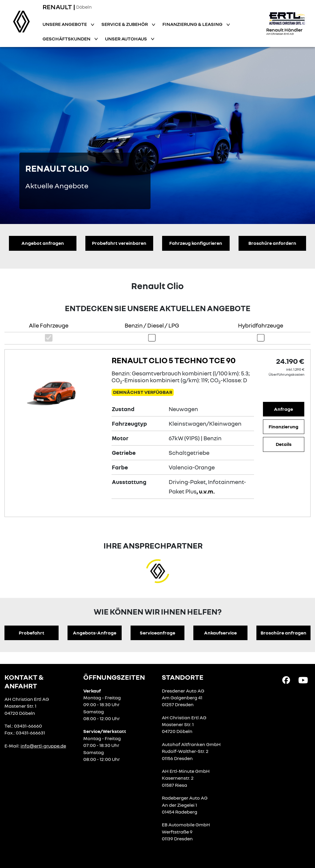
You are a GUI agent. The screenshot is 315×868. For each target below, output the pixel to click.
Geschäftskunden (67, 39)
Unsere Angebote (65, 24)
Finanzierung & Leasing (193, 24)
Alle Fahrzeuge (49, 325)
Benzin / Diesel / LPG (152, 325)
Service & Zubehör (125, 24)
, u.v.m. (206, 491)
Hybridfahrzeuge (261, 325)
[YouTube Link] (303, 680)
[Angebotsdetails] (57, 389)
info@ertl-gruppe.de (43, 746)
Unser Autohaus (126, 39)
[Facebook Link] (286, 680)
